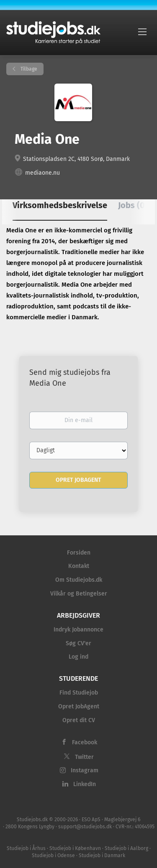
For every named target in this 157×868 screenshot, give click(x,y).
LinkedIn (85, 784)
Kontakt (79, 566)
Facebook (85, 742)
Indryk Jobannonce (78, 630)
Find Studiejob (79, 693)
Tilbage (28, 69)
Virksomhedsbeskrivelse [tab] (60, 205)
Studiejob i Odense (53, 855)
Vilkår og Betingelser (79, 594)
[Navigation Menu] (142, 31)
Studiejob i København (75, 848)
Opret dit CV (79, 720)
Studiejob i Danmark (102, 855)
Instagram (85, 770)
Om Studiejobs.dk (79, 580)
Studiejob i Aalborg (126, 848)
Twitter (84, 757)
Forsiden (79, 553)
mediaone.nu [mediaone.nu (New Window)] (42, 173)
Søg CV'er (78, 643)
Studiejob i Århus (26, 848)
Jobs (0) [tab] (133, 205)
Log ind (78, 657)
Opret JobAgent (79, 706)
